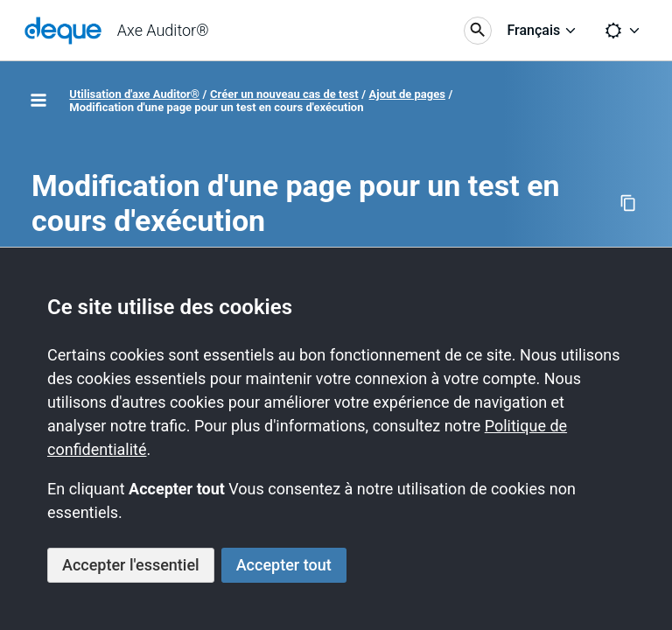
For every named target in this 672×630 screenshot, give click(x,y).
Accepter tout (284, 565)
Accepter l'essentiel (131, 565)
